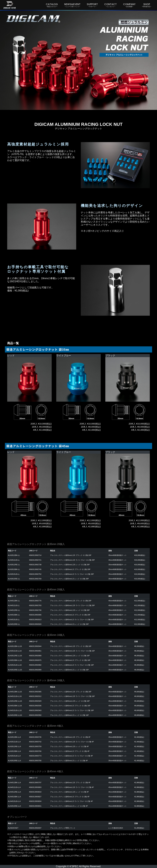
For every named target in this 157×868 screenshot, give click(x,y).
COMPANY (129, 5)
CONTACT (110, 5)
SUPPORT (92, 5)
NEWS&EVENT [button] (72, 5)
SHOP (147, 5)
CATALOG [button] (52, 5)
